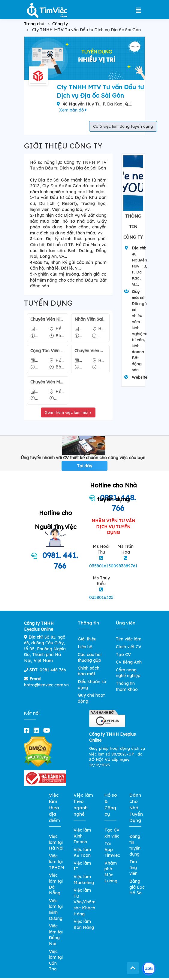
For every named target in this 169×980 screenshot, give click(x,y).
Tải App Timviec (112, 849)
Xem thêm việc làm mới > (68, 412)
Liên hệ (85, 647)
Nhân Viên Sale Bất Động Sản (90, 319)
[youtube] (48, 730)
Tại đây (84, 466)
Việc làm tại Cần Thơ (56, 960)
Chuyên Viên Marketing (48, 382)
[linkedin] (38, 730)
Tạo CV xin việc (112, 833)
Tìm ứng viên (133, 867)
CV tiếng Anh (129, 662)
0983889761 (125, 566)
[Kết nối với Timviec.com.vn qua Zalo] (149, 969)
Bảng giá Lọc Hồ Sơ (137, 887)
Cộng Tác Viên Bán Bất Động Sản (48, 351)
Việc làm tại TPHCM (57, 862)
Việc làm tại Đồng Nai (56, 935)
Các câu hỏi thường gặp (90, 658)
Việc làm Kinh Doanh (82, 836)
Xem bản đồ (73, 110)
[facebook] (28, 730)
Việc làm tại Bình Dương (56, 910)
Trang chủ (34, 24)
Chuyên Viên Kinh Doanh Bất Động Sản (48, 319)
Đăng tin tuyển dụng (135, 845)
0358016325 (101, 597)
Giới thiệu (87, 639)
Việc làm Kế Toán (82, 853)
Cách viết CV (129, 647)
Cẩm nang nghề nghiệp (128, 673)
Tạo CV (123, 655)
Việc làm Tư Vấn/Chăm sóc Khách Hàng (84, 902)
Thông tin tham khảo (127, 686)
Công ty (60, 24)
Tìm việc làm (129, 639)
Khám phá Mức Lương (111, 872)
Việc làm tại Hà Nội (56, 842)
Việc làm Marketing (84, 880)
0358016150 (101, 566)
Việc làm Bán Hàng (84, 924)
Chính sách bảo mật (89, 671)
